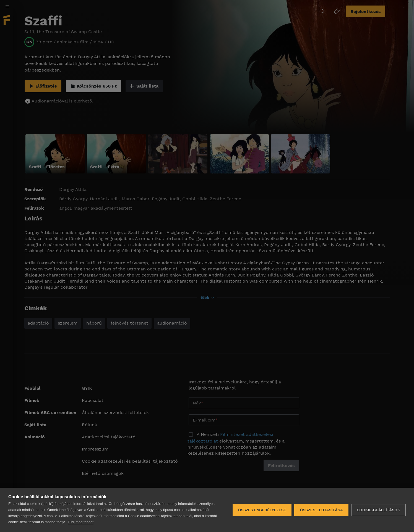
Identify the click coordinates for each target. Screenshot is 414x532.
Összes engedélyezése (262, 510)
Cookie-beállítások (378, 510)
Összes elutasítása (321, 510)
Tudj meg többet (81, 522)
